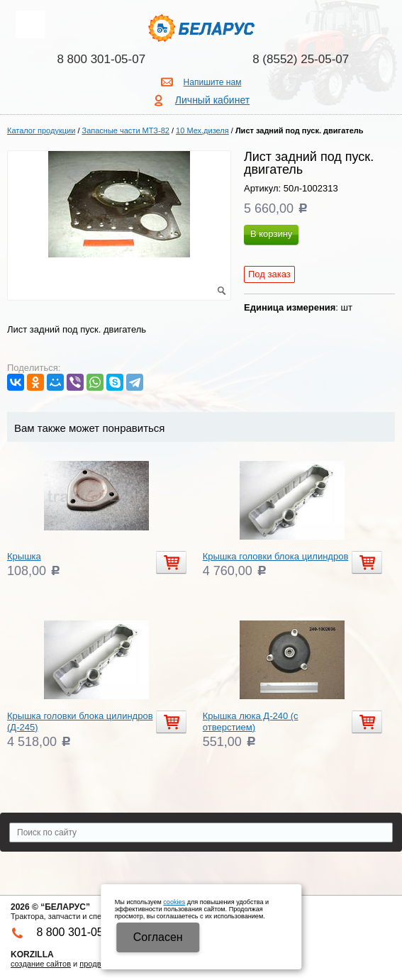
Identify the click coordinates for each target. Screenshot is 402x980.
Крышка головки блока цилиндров (276, 556)
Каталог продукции (41, 130)
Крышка (24, 556)
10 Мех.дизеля (202, 130)
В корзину (271, 234)
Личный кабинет (212, 100)
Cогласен (158, 937)
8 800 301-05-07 (101, 59)
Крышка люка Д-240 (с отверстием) (251, 722)
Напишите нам (213, 82)
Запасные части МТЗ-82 (126, 130)
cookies (174, 902)
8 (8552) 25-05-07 (301, 59)
